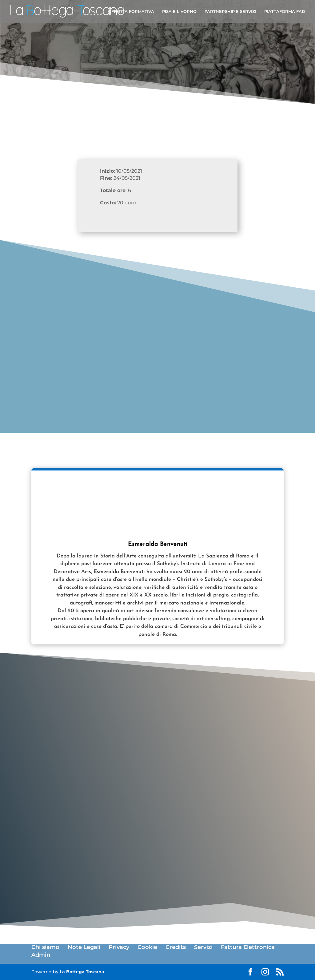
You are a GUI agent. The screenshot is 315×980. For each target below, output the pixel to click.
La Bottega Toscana (82, 972)
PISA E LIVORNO (179, 12)
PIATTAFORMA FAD (285, 12)
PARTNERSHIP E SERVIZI (230, 12)
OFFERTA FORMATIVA (131, 12)
